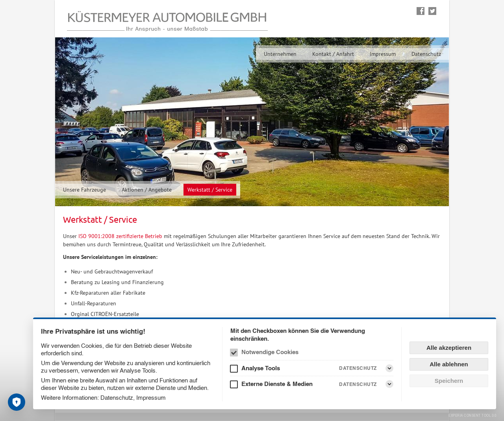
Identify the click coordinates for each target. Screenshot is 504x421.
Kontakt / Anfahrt (333, 54)
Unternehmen (280, 54)
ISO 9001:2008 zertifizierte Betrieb (120, 236)
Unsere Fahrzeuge (84, 190)
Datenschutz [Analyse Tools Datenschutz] (358, 368)
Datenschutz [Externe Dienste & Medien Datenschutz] (358, 384)
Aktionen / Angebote (147, 190)
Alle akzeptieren (449, 348)
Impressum (383, 54)
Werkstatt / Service (210, 190)
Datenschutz (426, 54)
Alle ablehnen (449, 364)
